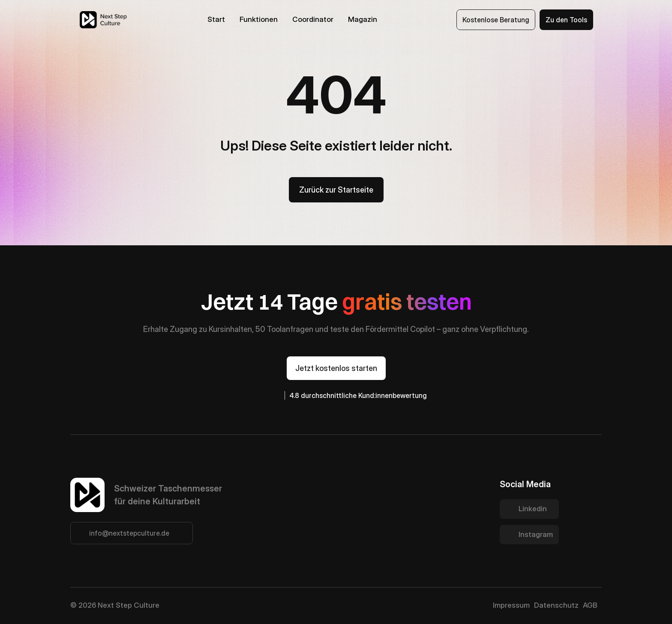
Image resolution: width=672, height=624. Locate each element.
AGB (590, 605)
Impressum (511, 605)
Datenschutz (556, 605)
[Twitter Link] (529, 509)
